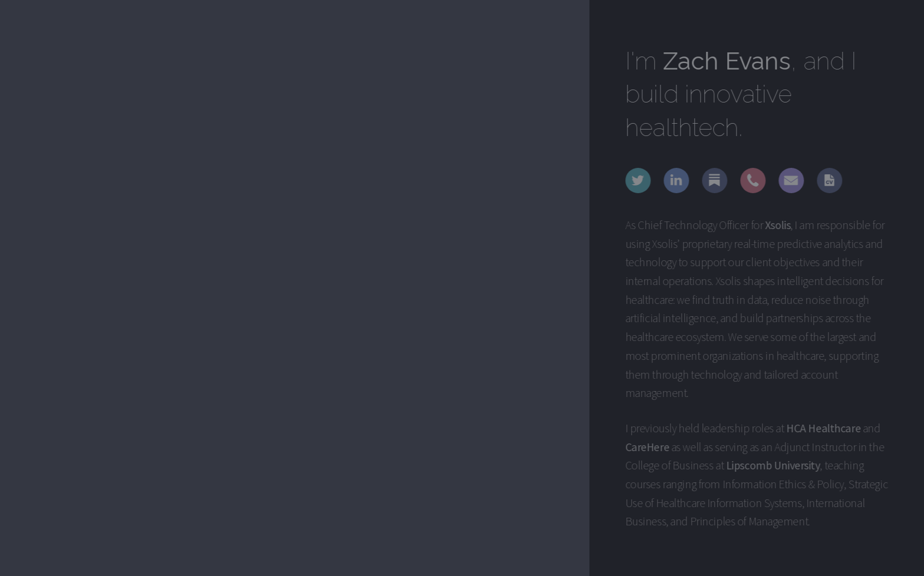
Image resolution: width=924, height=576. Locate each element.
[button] (639, 181)
